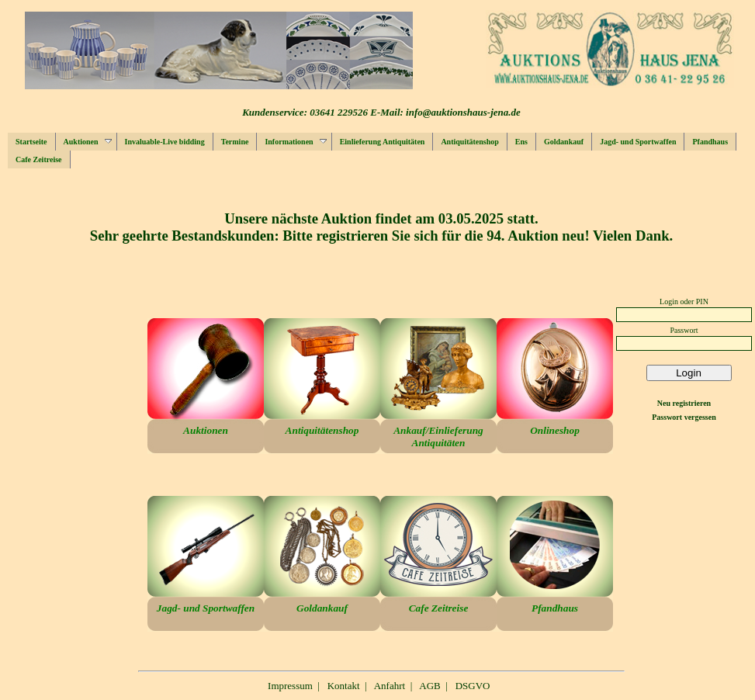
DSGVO (473, 686)
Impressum (290, 686)
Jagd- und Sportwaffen (638, 142)
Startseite (31, 142)
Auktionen (88, 142)
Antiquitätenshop (469, 142)
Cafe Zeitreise (39, 159)
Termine (235, 142)
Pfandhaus (710, 142)
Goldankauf (564, 142)
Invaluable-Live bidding (165, 142)
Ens (521, 142)
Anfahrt (390, 686)
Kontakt (344, 686)
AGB (429, 686)
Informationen (295, 142)
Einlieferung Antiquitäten (383, 142)
